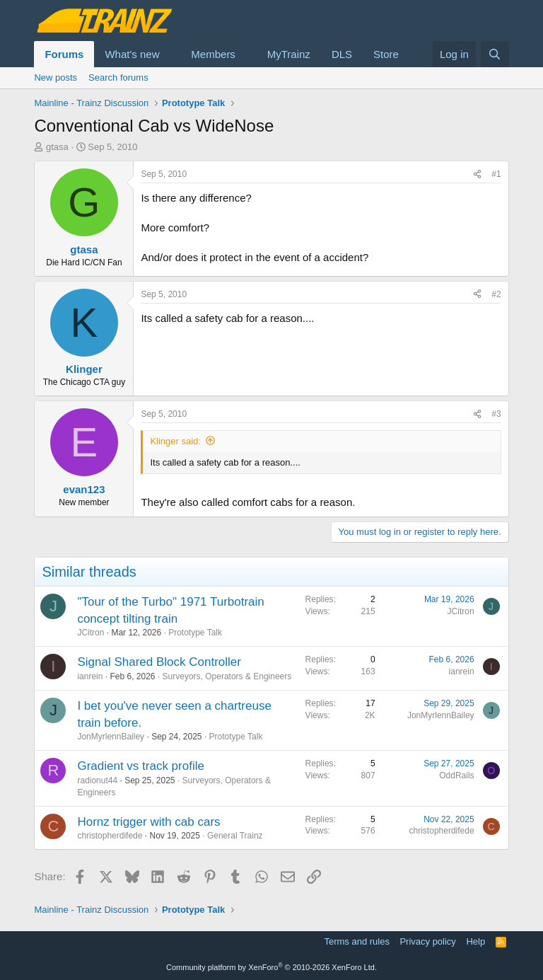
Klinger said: (175, 441)
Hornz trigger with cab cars (148, 822)
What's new (132, 54)
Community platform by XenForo (271, 967)
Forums (64, 54)
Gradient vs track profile (141, 766)
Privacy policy (427, 941)
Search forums (118, 77)
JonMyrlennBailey (111, 737)
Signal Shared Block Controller (159, 662)
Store (386, 54)
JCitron (90, 633)
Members (213, 54)
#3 (496, 414)
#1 (496, 174)
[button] (170, 54)
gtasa (57, 147)
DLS (342, 54)
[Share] (477, 174)
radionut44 (97, 780)
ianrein (90, 676)
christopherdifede (110, 836)
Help (475, 941)
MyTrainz (289, 54)
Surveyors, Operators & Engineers (227, 676)
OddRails (456, 776)
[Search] (495, 54)
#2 (496, 294)
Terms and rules (356, 941)
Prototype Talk (195, 633)
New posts (56, 77)
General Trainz (235, 836)
